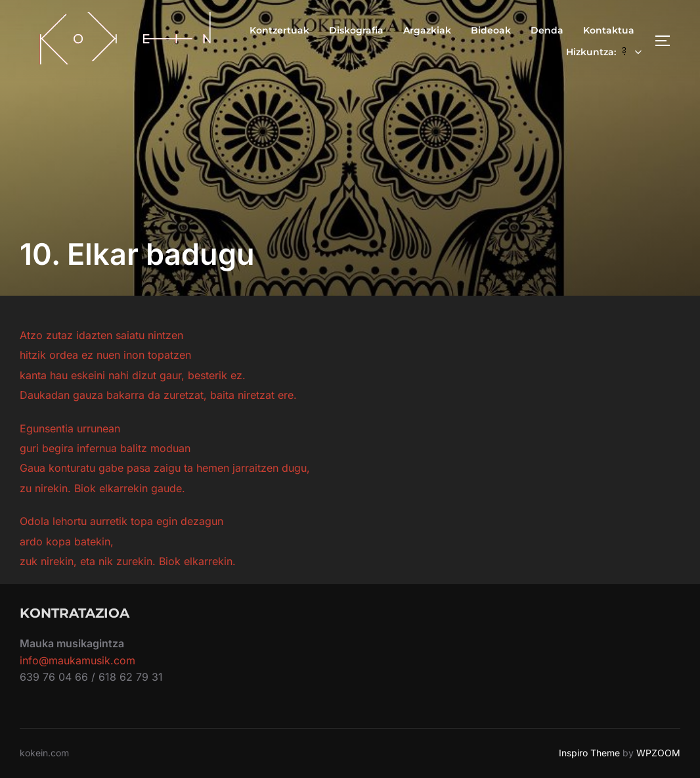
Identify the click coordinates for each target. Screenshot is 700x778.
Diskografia (356, 30)
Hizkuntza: (605, 52)
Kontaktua (609, 30)
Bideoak (491, 30)
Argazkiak (427, 30)
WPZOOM (658, 753)
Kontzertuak (279, 30)
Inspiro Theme (589, 753)
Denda (547, 30)
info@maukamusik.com (77, 660)
